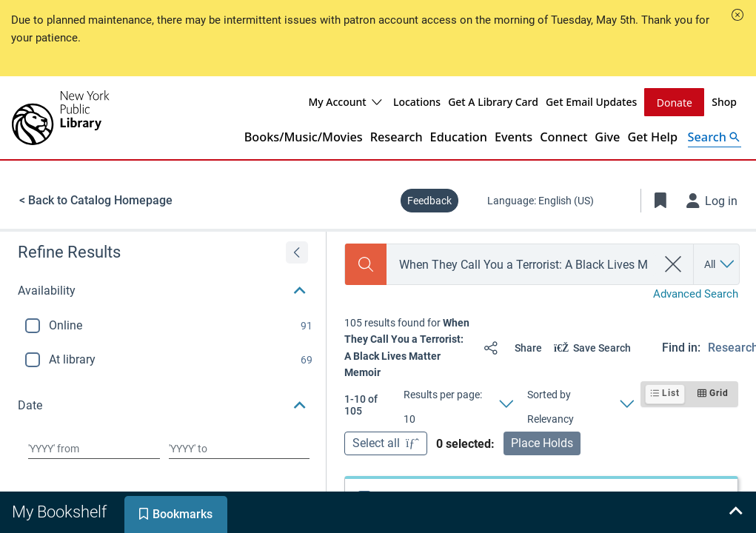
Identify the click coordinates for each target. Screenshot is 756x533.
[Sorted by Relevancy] (580, 405)
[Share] (510, 348)
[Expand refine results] (297, 252)
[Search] (366, 264)
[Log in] (712, 201)
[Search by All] (720, 264)
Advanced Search (696, 294)
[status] (408, 348)
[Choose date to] (239, 449)
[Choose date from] (94, 449)
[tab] (61, 512)
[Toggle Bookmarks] (660, 201)
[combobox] (522, 265)
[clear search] (673, 264)
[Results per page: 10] (458, 405)
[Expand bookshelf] (735, 512)
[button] (737, 15)
